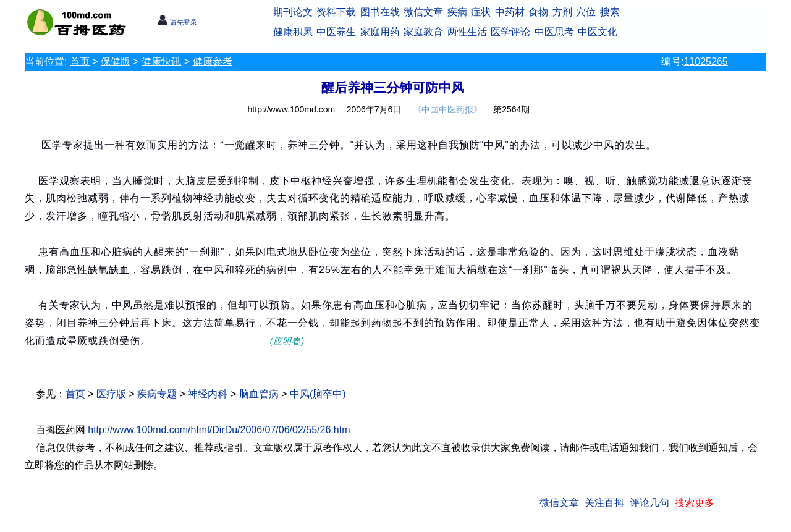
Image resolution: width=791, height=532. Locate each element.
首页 (80, 61)
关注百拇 (604, 503)
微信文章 (423, 12)
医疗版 (111, 394)
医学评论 (510, 32)
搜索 (610, 12)
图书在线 (380, 12)
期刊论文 (293, 12)
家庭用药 (380, 32)
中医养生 (336, 32)
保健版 (116, 61)
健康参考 (213, 61)
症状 (481, 12)
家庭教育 (423, 32)
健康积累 (293, 32)
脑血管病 (259, 394)
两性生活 (467, 32)
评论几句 (649, 503)
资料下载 (336, 12)
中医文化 (598, 32)
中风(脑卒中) (318, 394)
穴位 (586, 12)
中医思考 (554, 32)
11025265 (705, 61)
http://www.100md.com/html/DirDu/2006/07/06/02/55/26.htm (219, 430)
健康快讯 (161, 61)
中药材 (510, 12)
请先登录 (177, 22)
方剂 (562, 12)
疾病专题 (157, 394)
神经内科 (208, 394)
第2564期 (511, 109)
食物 (538, 12)
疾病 (457, 12)
